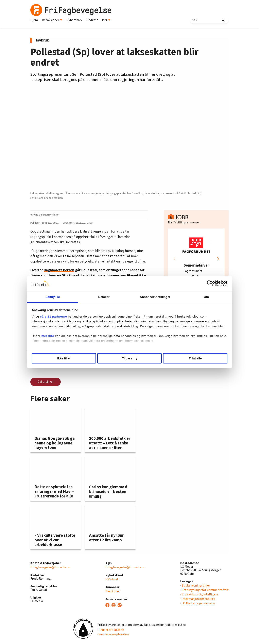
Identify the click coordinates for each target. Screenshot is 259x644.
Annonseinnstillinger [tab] (152, 297)
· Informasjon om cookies (198, 599)
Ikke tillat (71, 358)
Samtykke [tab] (61, 297)
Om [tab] (198, 297)
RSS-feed (112, 579)
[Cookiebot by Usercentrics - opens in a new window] (198, 284)
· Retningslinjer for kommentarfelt (204, 590)
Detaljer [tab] (107, 297)
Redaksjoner (52, 20)
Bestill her (113, 591)
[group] (196, 259)
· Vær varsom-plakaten (113, 634)
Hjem (34, 20)
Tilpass (130, 358)
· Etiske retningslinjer (195, 586)
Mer (106, 20)
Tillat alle (188, 358)
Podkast (92, 20)
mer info (59, 341)
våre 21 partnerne (65, 316)
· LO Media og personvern (197, 603)
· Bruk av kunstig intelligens (199, 594)
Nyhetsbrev (74, 20)
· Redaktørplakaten (111, 630)
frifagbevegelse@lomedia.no (50, 567)
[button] (218, 259)
